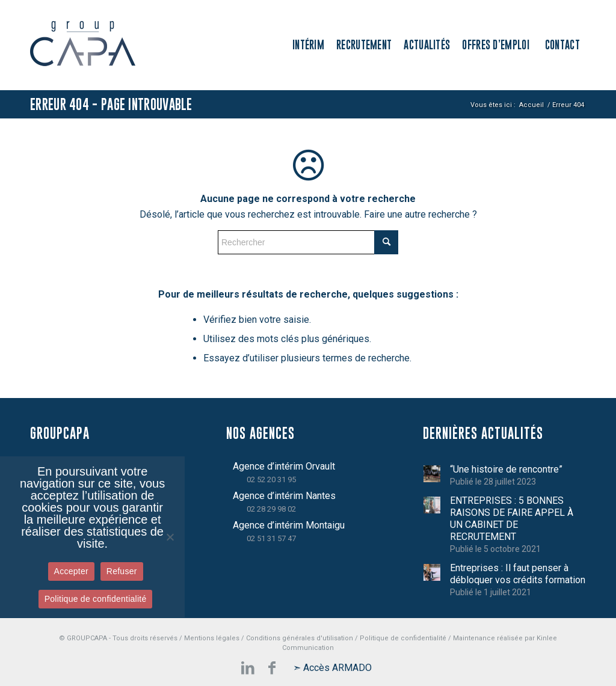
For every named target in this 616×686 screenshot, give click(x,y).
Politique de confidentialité (403, 638)
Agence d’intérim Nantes (284, 496)
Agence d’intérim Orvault (284, 466)
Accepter (71, 571)
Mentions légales (212, 638)
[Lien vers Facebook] (272, 668)
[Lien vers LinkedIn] (248, 668)
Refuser (122, 571)
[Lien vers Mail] (332, 668)
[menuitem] (308, 45)
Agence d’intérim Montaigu (289, 525)
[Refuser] (170, 537)
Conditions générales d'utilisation (300, 638)
